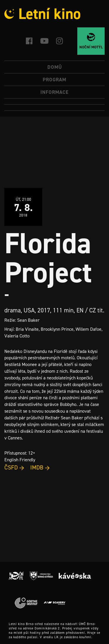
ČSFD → (14, 467)
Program (54, 80)
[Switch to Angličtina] (54, 108)
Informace (54, 92)
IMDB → (40, 467)
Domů (55, 67)
